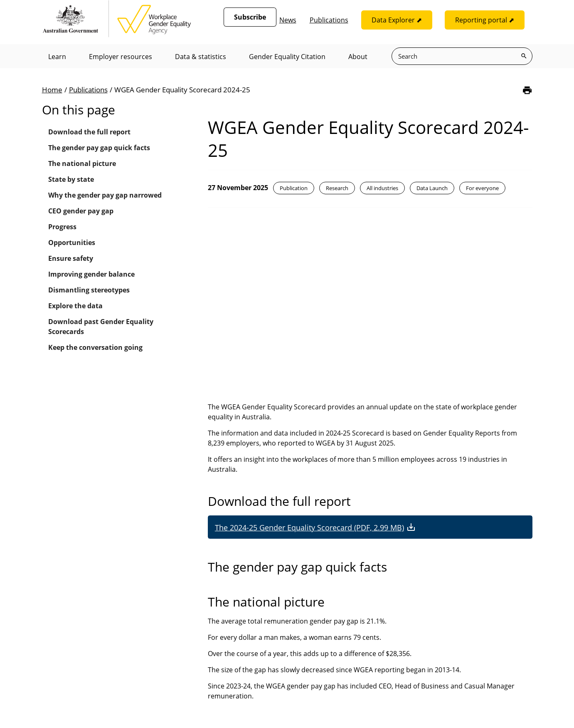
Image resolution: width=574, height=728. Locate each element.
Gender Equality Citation (287, 57)
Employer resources (121, 57)
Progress (62, 227)
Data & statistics (201, 57)
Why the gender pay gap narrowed (105, 195)
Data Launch (432, 188)
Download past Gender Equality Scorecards (101, 327)
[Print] (527, 90)
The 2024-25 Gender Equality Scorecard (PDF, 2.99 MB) (309, 527)
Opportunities (72, 243)
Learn (57, 57)
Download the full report (89, 132)
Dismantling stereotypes (89, 290)
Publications (329, 20)
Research (337, 188)
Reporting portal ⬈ (485, 20)
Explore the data (75, 306)
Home (52, 90)
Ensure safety (71, 258)
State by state (71, 179)
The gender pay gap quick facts (99, 148)
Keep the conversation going (95, 347)
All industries (382, 188)
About (358, 57)
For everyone (482, 188)
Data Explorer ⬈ (397, 20)
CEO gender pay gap (81, 211)
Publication (294, 188)
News (288, 20)
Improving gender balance (91, 274)
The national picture (82, 163)
